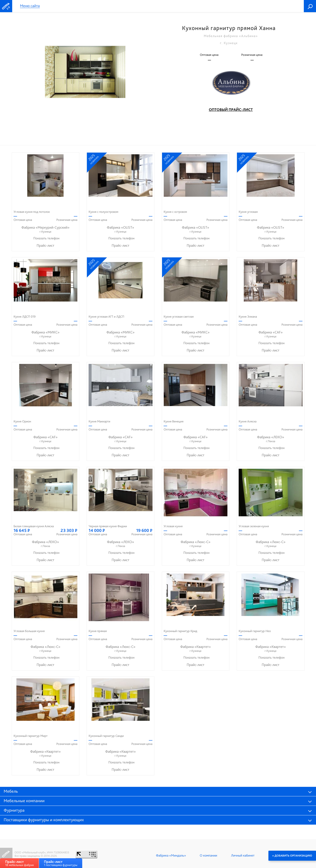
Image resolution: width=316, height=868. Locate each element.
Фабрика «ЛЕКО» (271, 439)
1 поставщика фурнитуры (61, 863)
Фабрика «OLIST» (121, 229)
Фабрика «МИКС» (46, 334)
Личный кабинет (243, 856)
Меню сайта (30, 6)
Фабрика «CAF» (271, 334)
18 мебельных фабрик (20, 863)
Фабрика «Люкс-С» (196, 544)
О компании (209, 856)
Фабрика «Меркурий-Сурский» (46, 229)
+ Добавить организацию (292, 856)
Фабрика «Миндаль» (171, 856)
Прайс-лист (46, 245)
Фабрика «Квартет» (196, 649)
